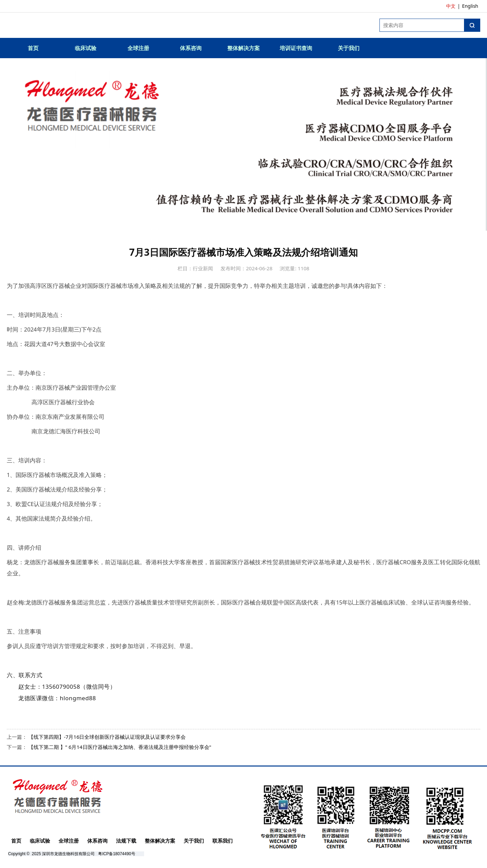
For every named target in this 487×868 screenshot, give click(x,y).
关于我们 (349, 48)
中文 (451, 6)
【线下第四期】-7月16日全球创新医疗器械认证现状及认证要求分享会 (107, 737)
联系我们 (223, 841)
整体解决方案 (243, 48)
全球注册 (138, 48)
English (470, 6)
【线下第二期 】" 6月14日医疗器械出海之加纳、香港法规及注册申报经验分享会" (120, 747)
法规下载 (126, 841)
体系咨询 (191, 48)
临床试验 (86, 48)
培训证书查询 (296, 48)
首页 (33, 48)
